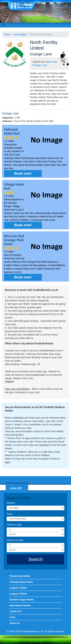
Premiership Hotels (20, 576)
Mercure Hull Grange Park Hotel (14, 240)
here (7, 462)
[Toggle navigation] (3, 25)
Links (12, 617)
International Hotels (20, 606)
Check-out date (15, 540)
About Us (14, 623)
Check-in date (14, 525)
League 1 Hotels (18, 588)
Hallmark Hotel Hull (12, 132)
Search (35, 559)
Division (11, 503)
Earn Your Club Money (17, 389)
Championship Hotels (21, 582)
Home (7, 34)
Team (10, 514)
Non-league (20, 34)
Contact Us (15, 611)
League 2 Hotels (18, 594)
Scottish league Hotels (22, 600)
